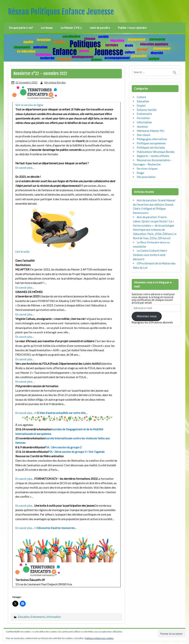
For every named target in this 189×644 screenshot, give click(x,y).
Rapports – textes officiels (153, 156)
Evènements (38, 617)
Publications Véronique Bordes (156, 152)
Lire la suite (22, 251)
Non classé (143, 135)
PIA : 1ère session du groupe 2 (63, 447)
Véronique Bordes (55, 83)
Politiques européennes (151, 143)
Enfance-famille (147, 110)
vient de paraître (100, 28)
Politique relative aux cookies (99, 638)
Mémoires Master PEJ (151, 131)
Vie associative (146, 177)
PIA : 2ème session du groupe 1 (67, 452)
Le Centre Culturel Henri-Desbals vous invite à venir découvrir (150, 255)
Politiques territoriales (151, 147)
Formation (143, 118)
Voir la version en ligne (29, 105)
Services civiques (147, 169)
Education (24, 617)
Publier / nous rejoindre (132, 28)
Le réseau (47, 28)
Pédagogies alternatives (152, 139)
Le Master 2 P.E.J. (71, 28)
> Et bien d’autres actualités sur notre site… (61, 413)
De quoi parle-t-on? (21, 28)
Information (54, 617)
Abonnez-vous (146, 316)
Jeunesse (142, 126)
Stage (140, 173)
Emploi (141, 105)
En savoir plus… (25, 168)
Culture (141, 97)
